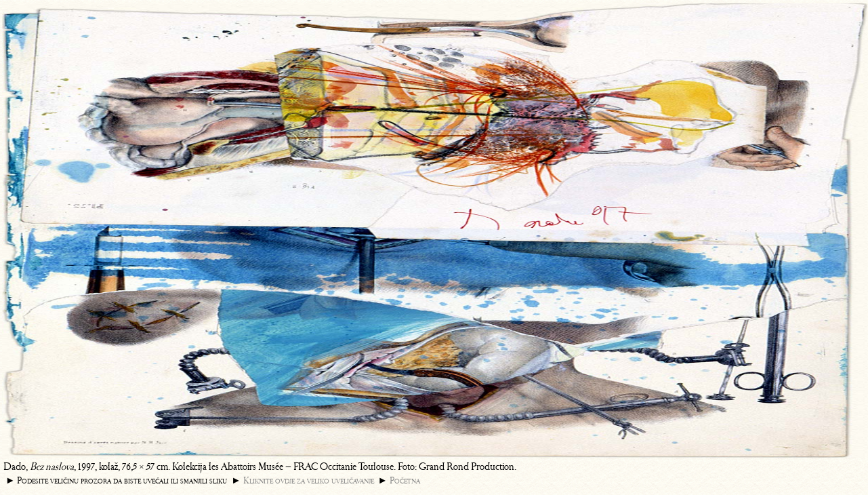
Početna (405, 480)
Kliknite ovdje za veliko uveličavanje (309, 480)
